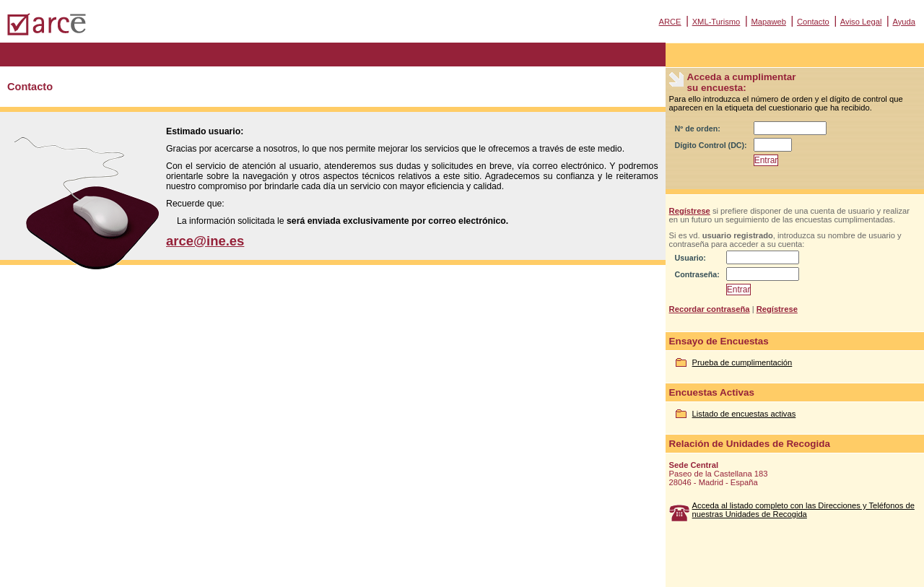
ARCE (670, 22)
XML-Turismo (716, 22)
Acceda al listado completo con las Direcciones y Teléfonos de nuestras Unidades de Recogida (803, 510)
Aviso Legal (861, 22)
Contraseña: (697, 274)
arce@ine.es (205, 241)
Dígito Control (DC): (711, 145)
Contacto (813, 22)
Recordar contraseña (710, 309)
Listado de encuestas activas (744, 414)
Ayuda (904, 22)
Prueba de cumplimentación (742, 362)
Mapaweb (768, 22)
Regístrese (690, 211)
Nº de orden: (698, 129)
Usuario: (690, 258)
